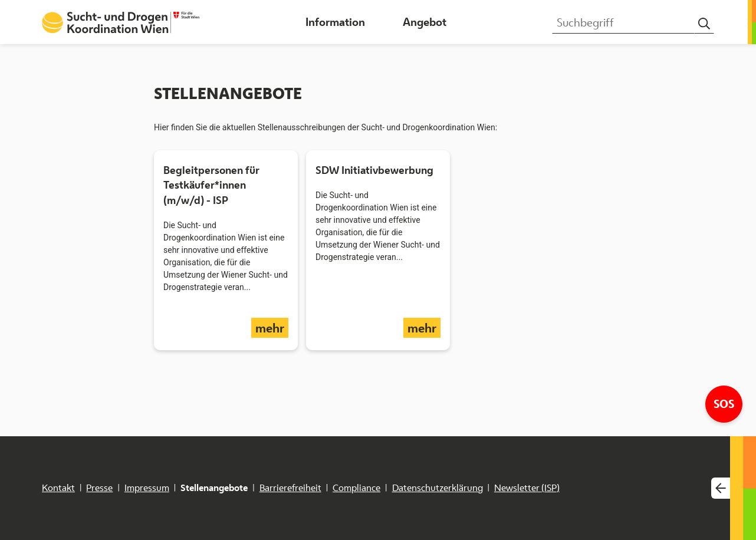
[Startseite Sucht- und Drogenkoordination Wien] (121, 22)
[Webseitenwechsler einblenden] (721, 488)
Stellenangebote (214, 488)
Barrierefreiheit (290, 488)
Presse (99, 488)
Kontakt (58, 488)
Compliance (356, 488)
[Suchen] (704, 24)
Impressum (147, 488)
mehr (272, 327)
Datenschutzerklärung (438, 488)
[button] (335, 22)
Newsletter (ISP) (527, 488)
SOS (728, 404)
